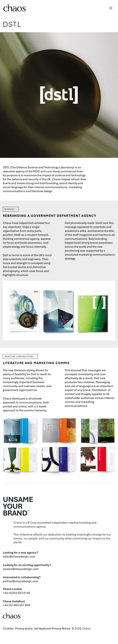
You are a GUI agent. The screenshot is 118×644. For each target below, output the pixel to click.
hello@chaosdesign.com (19, 556)
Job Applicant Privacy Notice (52, 628)
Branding (9, 209)
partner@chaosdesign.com (21, 581)
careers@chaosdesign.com (21, 569)
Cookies (8, 628)
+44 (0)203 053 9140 (16, 593)
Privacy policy (24, 628)
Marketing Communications (19, 356)
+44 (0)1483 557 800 (16, 605)
